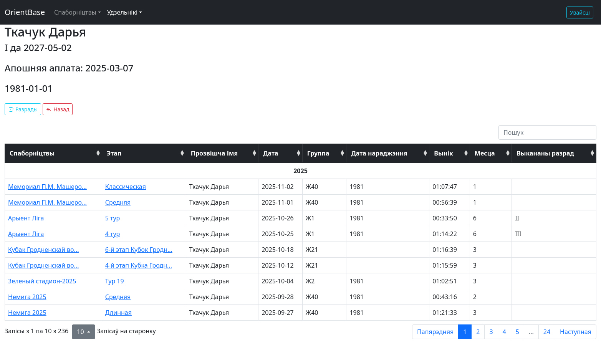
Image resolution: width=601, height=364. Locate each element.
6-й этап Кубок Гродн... (139, 250)
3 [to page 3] (491, 332)
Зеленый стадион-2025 (42, 281)
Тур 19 (115, 281)
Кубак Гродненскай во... (43, 250)
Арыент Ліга (26, 218)
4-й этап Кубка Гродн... (139, 265)
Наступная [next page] (576, 332)
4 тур (113, 234)
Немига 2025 (27, 297)
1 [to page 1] (465, 332)
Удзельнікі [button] (122, 12)
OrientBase (25, 12)
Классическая (126, 187)
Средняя (118, 202)
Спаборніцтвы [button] (75, 12)
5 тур (113, 218)
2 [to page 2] (478, 332)
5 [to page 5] (517, 332)
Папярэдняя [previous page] (435, 332)
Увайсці (580, 12)
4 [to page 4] (504, 332)
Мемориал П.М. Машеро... (47, 187)
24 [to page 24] (547, 332)
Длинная (118, 313)
